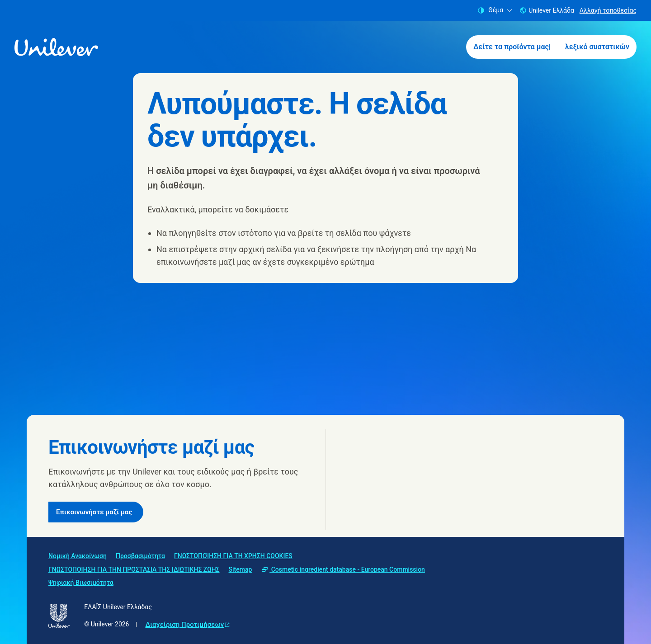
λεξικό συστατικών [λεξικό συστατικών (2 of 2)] (597, 47)
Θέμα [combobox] (495, 10)
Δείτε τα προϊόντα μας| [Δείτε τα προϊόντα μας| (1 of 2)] (512, 47)
